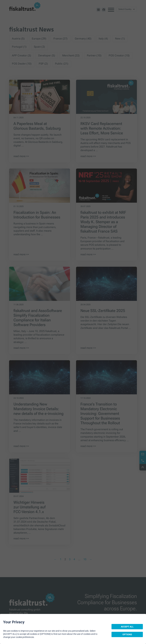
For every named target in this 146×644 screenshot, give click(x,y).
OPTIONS (127, 634)
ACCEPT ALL (127, 627)
